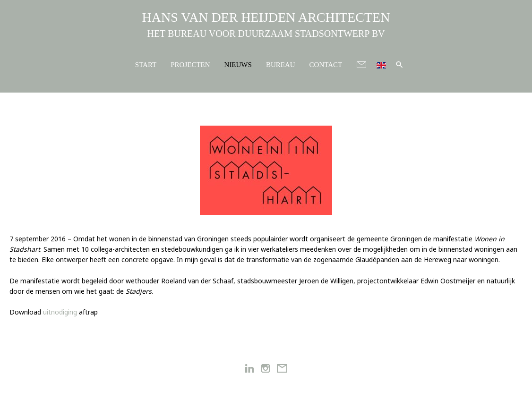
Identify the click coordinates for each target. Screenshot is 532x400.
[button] (399, 64)
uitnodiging (60, 312)
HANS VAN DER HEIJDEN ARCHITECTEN (266, 17)
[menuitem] (381, 64)
